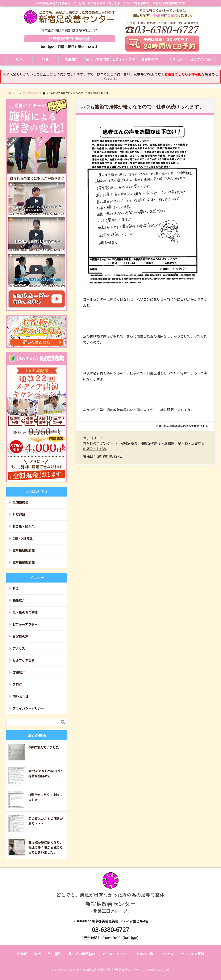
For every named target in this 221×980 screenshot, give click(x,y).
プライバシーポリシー (28, 708)
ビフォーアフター (124, 61)
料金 (45, 59)
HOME (19, 59)
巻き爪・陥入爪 (24, 526)
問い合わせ (20, 696)
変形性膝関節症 (24, 562)
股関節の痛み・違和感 (158, 443)
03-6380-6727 (110, 930)
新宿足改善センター (110, 896)
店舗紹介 (19, 672)
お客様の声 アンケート (100, 443)
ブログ (17, 684)
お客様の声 (150, 59)
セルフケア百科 (202, 59)
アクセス (176, 59)
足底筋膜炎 (129, 443)
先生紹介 (71, 59)
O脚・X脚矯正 (23, 538)
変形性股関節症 (24, 550)
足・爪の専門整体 (97, 61)
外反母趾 (19, 514)
